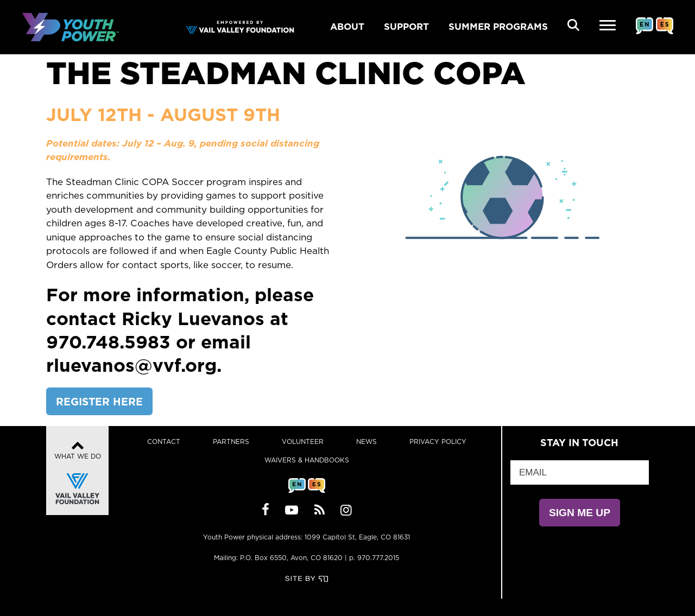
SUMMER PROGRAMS (498, 27)
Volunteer (303, 442)
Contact (164, 442)
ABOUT (347, 27)
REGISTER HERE (99, 401)
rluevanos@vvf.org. (134, 365)
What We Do (78, 473)
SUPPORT (406, 27)
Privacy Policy (438, 442)
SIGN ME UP (580, 513)
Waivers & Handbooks (307, 460)
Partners (231, 442)
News (367, 442)
